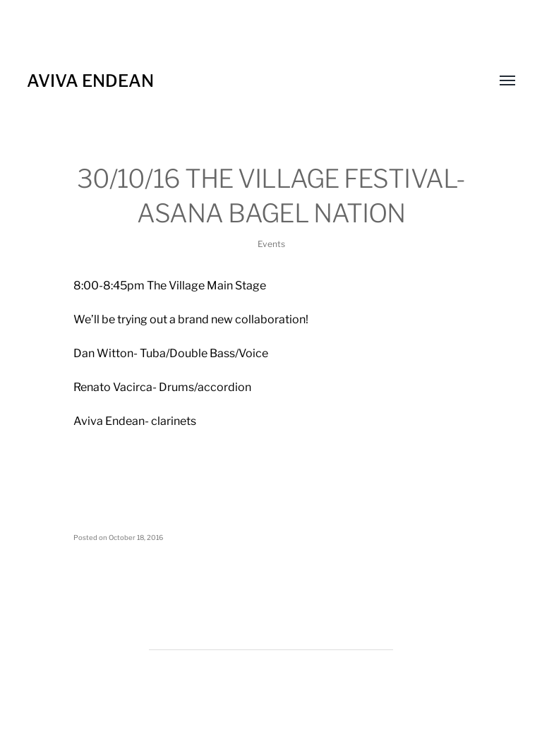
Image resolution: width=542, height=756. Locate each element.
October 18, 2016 (136, 538)
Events (271, 244)
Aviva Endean (90, 81)
